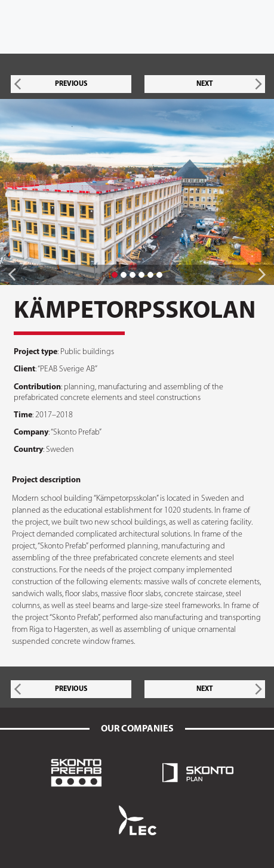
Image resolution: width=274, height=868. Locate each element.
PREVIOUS (71, 84)
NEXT (205, 84)
